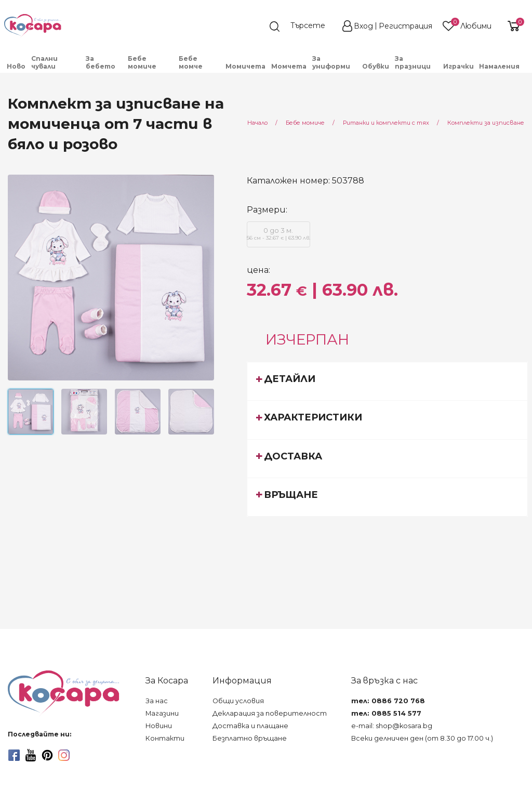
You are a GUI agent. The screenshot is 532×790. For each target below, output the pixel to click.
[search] (302, 27)
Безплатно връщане (250, 738)
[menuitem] (16, 66)
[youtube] (31, 755)
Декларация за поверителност (270, 713)
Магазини (162, 713)
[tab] (388, 381)
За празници (413, 62)
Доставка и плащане (250, 726)
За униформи (331, 62)
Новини (159, 726)
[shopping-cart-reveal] (512, 26)
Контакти (165, 738)
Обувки (376, 66)
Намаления (499, 66)
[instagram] (64, 755)
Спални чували (44, 62)
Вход (363, 26)
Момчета (289, 66)
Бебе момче (191, 62)
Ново (16, 66)
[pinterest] (47, 755)
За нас (157, 701)
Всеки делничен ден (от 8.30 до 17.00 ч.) (422, 738)
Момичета (245, 66)
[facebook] (14, 755)
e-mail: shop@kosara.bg (392, 726)
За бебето (101, 62)
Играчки (458, 66)
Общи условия (238, 701)
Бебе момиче (142, 62)
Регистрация (405, 26)
